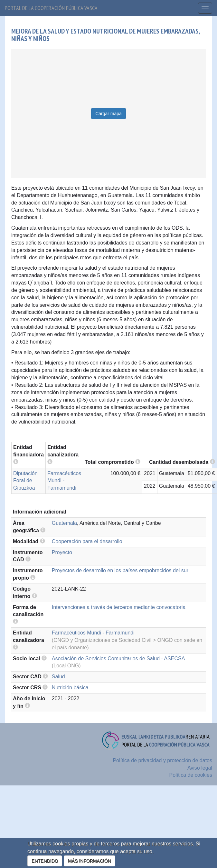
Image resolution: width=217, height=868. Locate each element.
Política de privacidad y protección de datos (162, 760)
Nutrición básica (70, 688)
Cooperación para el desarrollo (87, 541)
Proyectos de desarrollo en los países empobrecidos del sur (120, 570)
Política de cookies (191, 775)
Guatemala (64, 523)
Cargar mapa (108, 114)
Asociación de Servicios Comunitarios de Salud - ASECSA (118, 658)
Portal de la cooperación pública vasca (51, 8)
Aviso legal (200, 768)
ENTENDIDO (45, 861)
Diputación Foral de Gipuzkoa (25, 481)
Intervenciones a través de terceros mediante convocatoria (119, 607)
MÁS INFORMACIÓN (90, 861)
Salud (58, 677)
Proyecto (62, 552)
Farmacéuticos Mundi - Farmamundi (64, 481)
